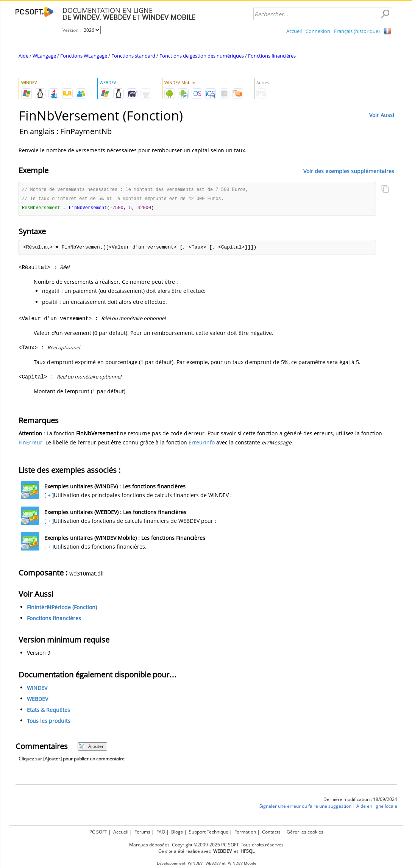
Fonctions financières (272, 56)
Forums (142, 832)
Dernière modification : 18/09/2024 (360, 800)
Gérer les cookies (305, 832)
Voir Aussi (382, 115)
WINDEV (37, 689)
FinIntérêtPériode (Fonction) (62, 608)
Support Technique (209, 832)
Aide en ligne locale (377, 807)
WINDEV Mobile (242, 863)
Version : (72, 30)
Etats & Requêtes (48, 711)
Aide (23, 56)
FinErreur (30, 443)
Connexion (318, 31)
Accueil (294, 31)
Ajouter (91, 747)
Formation (245, 832)
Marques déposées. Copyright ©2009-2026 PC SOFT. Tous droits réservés (206, 845)
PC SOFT (98, 832)
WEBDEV (37, 700)
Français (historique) (357, 31)
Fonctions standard (133, 56)
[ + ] (48, 496)
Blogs (177, 832)
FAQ (161, 832)
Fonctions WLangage (84, 56)
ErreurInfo (202, 443)
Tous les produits (49, 722)
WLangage (44, 56)
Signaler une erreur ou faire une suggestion (305, 807)
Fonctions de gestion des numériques (202, 56)
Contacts (271, 832)
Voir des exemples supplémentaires (349, 171)
